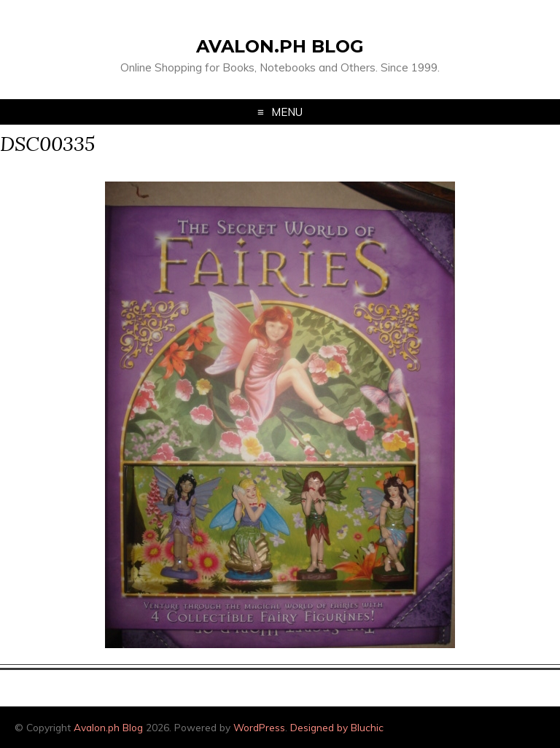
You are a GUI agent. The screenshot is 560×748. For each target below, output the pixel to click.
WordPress (259, 727)
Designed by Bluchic (337, 727)
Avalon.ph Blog (280, 46)
